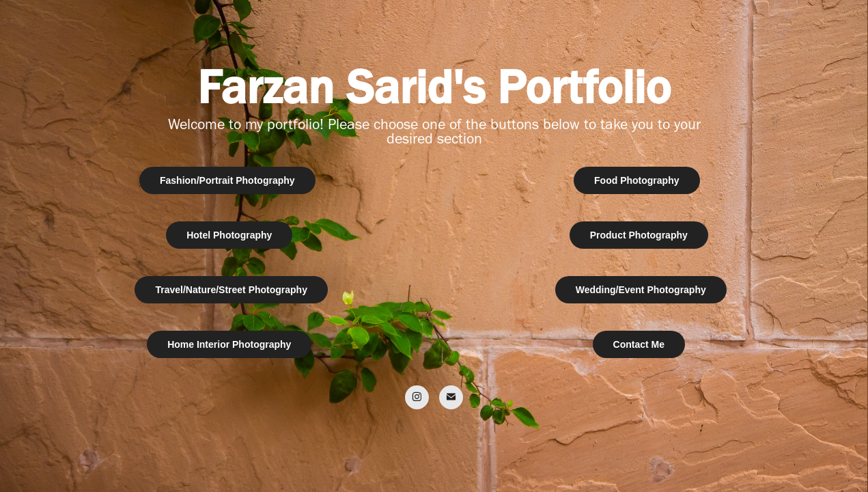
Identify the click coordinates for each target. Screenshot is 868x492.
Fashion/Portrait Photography (227, 180)
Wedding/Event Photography (641, 290)
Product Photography (639, 235)
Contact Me (639, 344)
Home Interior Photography (229, 344)
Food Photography (636, 180)
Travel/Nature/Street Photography (231, 290)
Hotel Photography (229, 235)
